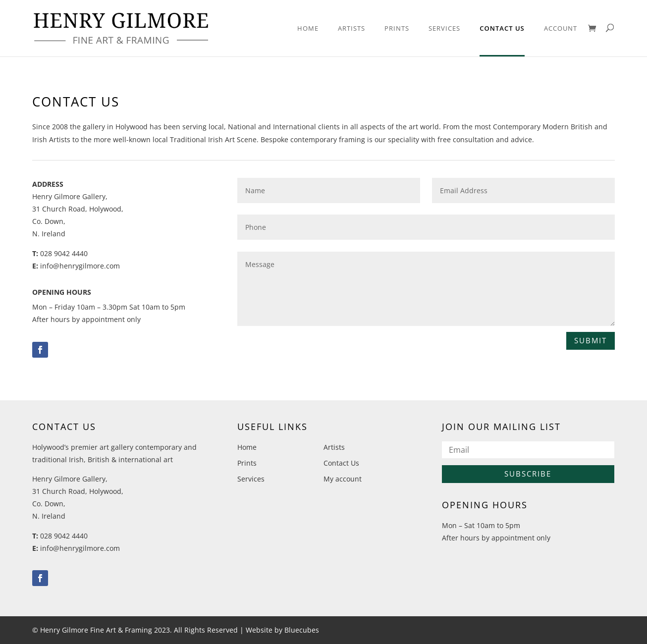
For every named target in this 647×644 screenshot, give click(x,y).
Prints (397, 29)
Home (308, 29)
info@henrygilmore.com (80, 266)
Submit (591, 340)
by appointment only (106, 319)
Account (561, 29)
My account (343, 479)
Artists (351, 29)
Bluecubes (302, 630)
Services (444, 29)
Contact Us (502, 29)
